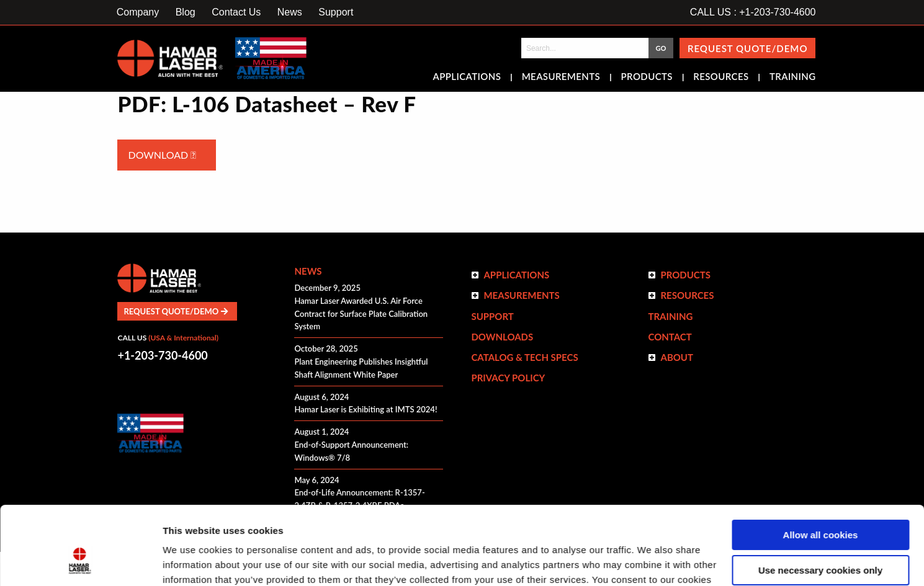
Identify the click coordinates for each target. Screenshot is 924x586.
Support (336, 12)
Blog (186, 12)
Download (162, 155)
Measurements (561, 78)
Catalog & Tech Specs (524, 357)
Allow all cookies (821, 468)
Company (138, 12)
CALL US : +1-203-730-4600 (753, 12)
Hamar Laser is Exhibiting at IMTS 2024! (366, 409)
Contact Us (236, 12)
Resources (721, 78)
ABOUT (677, 357)
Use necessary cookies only (820, 503)
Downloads (502, 337)
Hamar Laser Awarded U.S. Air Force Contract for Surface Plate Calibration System (361, 314)
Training (793, 78)
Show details (191, 562)
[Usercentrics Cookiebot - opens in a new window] (80, 562)
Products (647, 78)
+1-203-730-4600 (162, 355)
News (290, 12)
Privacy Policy (508, 378)
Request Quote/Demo (748, 48)
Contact (670, 337)
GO (661, 48)
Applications (467, 78)
